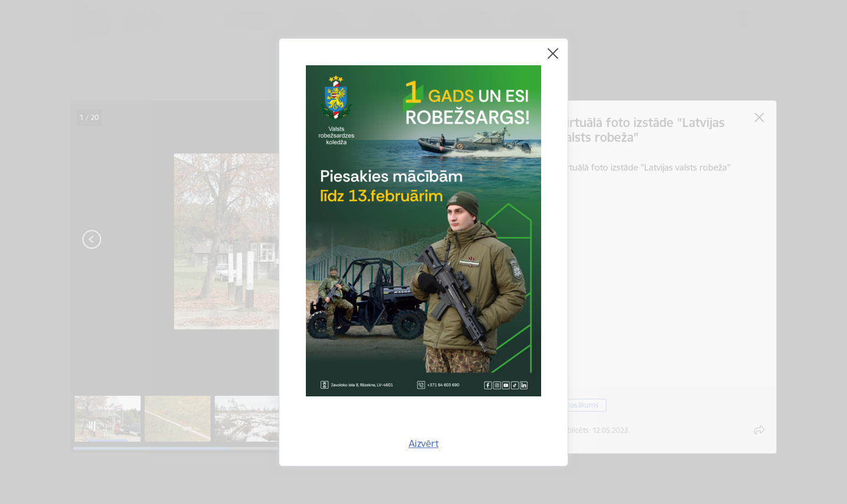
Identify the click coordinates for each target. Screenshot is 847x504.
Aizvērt (424, 443)
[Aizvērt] (553, 54)
